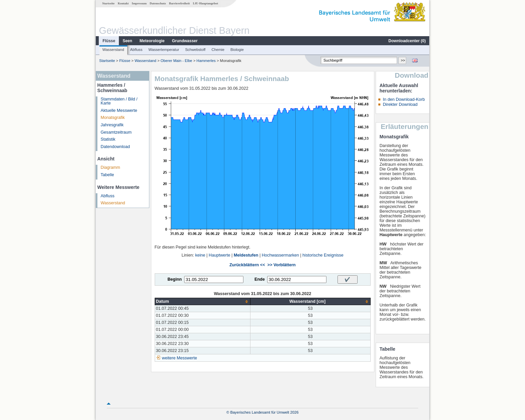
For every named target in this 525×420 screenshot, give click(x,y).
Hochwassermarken (280, 255)
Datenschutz (158, 3)
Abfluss (136, 50)
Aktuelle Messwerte (119, 111)
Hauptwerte (219, 255)
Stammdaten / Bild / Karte (119, 101)
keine (200, 255)
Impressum (139, 3)
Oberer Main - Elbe (177, 61)
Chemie (218, 50)
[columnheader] (202, 302)
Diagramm (110, 167)
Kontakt (123, 3)
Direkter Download (400, 104)
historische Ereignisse (323, 255)
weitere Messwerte (180, 358)
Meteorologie (152, 41)
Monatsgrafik (113, 118)
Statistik (108, 139)
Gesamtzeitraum (116, 132)
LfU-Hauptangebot (205, 3)
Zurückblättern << (247, 265)
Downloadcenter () (407, 41)
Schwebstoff (195, 50)
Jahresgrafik (112, 125)
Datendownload (116, 147)
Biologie (237, 50)
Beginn (175, 279)
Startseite (108, 3)
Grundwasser (185, 41)
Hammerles (206, 61)
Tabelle (107, 175)
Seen (127, 41)
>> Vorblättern (282, 265)
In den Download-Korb (404, 99)
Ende (260, 279)
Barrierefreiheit (179, 3)
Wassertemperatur (164, 50)
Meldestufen (246, 255)
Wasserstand (113, 50)
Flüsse (109, 41)
